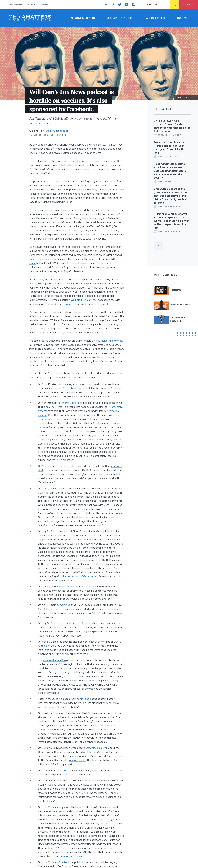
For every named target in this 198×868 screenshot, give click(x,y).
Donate (188, 5)
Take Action (156, 5)
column (103, 748)
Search (175, 5)
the (64, 576)
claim (47, 646)
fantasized (83, 699)
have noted (75, 300)
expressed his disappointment (74, 623)
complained (64, 605)
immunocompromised (71, 856)
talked (72, 388)
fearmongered (64, 586)
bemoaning (90, 748)
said (59, 780)
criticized (61, 488)
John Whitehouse (58, 131)
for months (89, 300)
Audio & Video (155, 18)
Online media (16, 5)
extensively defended (70, 403)
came (32, 263)
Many (112, 407)
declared (77, 713)
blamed (68, 531)
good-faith (81, 576)
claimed (61, 770)
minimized (63, 862)
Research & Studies (120, 18)
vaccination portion (54, 660)
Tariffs (31, 5)
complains (46, 283)
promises (69, 304)
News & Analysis (83, 18)
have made (100, 304)
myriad (71, 576)
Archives (183, 18)
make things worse (111, 341)
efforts (92, 576)
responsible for (78, 760)
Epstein (44, 5)
